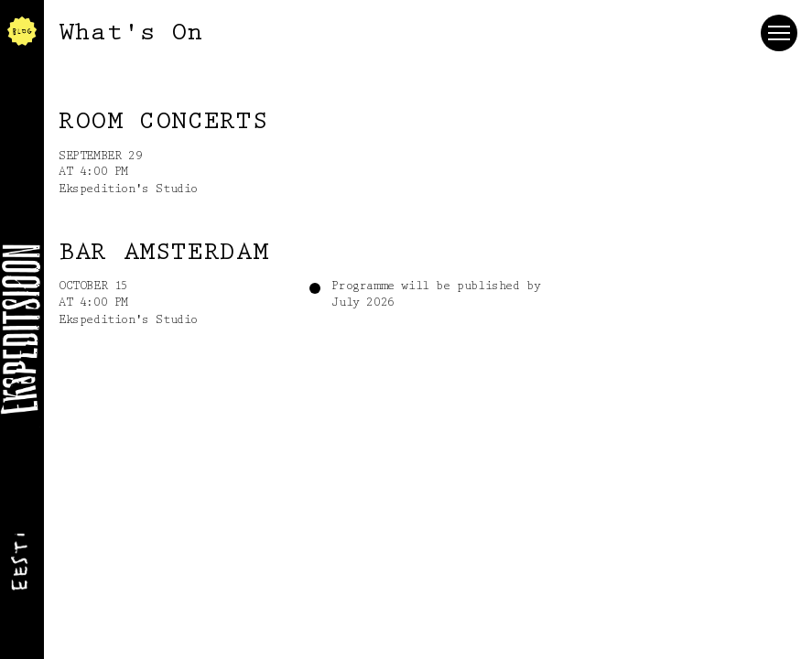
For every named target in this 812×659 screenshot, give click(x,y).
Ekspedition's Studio (128, 189)
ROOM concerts (163, 123)
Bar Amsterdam (163, 254)
